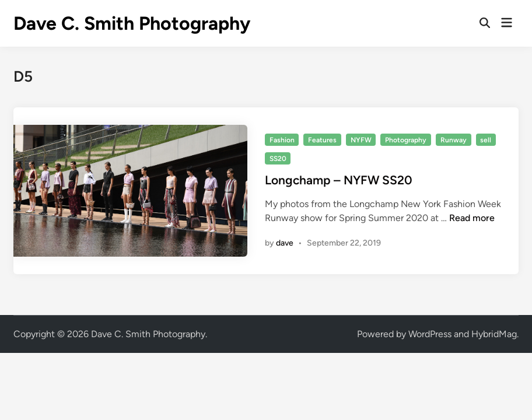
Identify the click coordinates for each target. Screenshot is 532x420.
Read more (472, 218)
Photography (406, 140)
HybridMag (494, 334)
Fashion (282, 140)
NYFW (361, 140)
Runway (454, 140)
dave (285, 243)
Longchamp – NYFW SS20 (339, 180)
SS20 (278, 159)
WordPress (430, 334)
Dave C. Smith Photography (132, 23)
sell (486, 140)
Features (322, 140)
